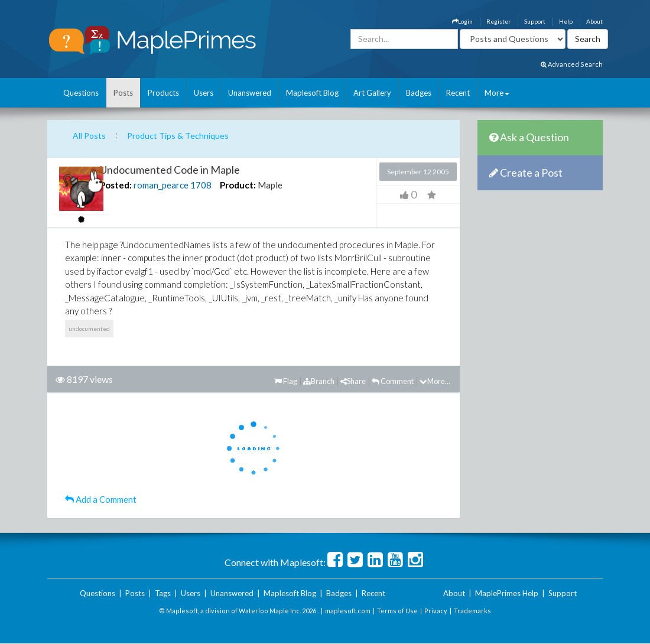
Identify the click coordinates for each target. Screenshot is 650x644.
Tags (163, 593)
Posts (123, 93)
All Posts (89, 136)
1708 (201, 185)
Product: (238, 185)
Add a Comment (101, 499)
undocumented (89, 328)
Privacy (436, 611)
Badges (419, 93)
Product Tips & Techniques (178, 136)
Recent (458, 93)
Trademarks (472, 611)
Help (566, 21)
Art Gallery (372, 93)
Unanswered (250, 93)
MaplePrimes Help (507, 593)
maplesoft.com (348, 611)
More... (435, 381)
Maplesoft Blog (312, 93)
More (497, 93)
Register (498, 21)
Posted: (116, 185)
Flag (286, 381)
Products (163, 93)
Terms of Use (397, 611)
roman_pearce (161, 185)
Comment (393, 381)
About (594, 21)
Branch (319, 381)
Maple (270, 185)
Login (462, 21)
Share (353, 381)
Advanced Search (572, 64)
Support (535, 21)
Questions (81, 93)
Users (204, 93)
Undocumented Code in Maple (170, 170)
